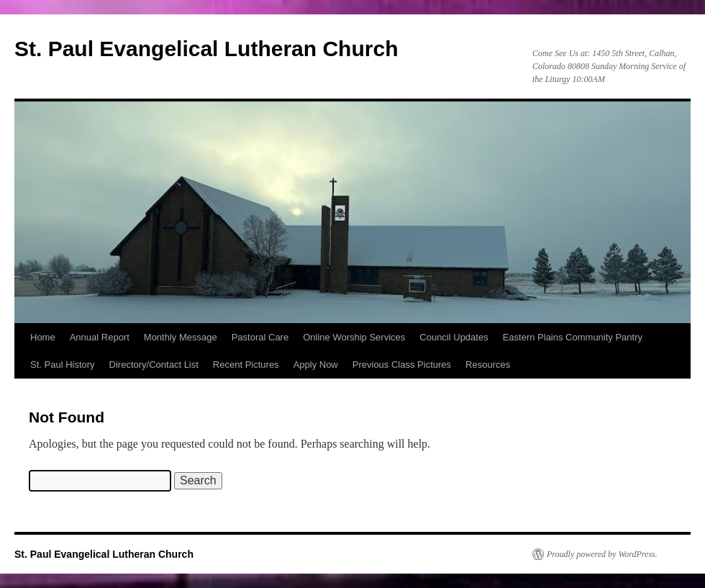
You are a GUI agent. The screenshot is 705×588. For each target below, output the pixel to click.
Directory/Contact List (154, 365)
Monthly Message (181, 337)
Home (43, 337)
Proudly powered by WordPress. (602, 554)
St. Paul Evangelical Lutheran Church (206, 49)
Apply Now (316, 365)
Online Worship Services (354, 337)
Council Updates (454, 337)
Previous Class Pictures (402, 365)
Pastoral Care (260, 337)
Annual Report (100, 337)
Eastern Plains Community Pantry (573, 337)
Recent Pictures (246, 365)
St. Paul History (63, 365)
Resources (488, 365)
